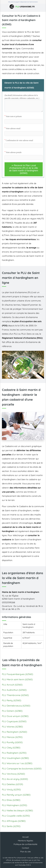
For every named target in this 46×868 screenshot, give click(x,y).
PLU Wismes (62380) (12, 727)
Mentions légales (26, 841)
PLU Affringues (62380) (14, 821)
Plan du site (25, 852)
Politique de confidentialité (25, 844)
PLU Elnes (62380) (11, 800)
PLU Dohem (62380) (12, 711)
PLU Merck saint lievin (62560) (17, 679)
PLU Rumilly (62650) (12, 742)
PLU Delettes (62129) (13, 784)
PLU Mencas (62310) (12, 737)
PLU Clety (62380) (11, 748)
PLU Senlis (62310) (11, 826)
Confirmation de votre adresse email (19, 140)
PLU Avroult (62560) (12, 685)
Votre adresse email (12, 128)
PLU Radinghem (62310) (14, 753)
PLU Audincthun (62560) (14, 690)
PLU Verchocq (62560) (13, 774)
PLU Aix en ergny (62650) (15, 779)
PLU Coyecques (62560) (14, 721)
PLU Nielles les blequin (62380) (17, 811)
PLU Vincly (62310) (11, 790)
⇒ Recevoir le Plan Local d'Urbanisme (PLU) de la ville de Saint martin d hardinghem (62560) (24, 169)
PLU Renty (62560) (12, 700)
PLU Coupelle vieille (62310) (16, 816)
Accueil (25, 837)
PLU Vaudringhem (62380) (15, 758)
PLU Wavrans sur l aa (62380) (17, 763)
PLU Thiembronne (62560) (15, 695)
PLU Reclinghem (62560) (15, 732)
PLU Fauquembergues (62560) (18, 674)
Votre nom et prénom (13, 116)
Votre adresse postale (13, 152)
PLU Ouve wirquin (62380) (15, 716)
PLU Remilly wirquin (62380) (16, 795)
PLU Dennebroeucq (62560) (16, 706)
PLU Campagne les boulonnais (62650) (22, 769)
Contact (25, 848)
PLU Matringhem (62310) (15, 805)
